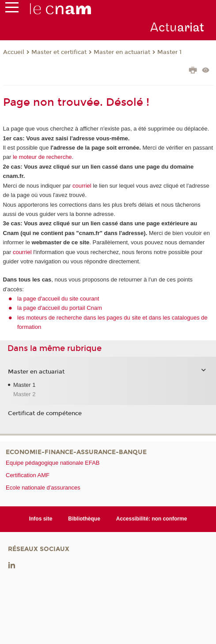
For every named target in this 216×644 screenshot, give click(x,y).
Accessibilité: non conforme (152, 519)
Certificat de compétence (45, 413)
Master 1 (169, 52)
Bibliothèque (84, 519)
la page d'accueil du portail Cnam (60, 308)
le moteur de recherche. (42, 157)
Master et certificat (59, 52)
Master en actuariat (122, 52)
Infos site (41, 519)
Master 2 (25, 394)
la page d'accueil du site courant (58, 299)
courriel (82, 186)
